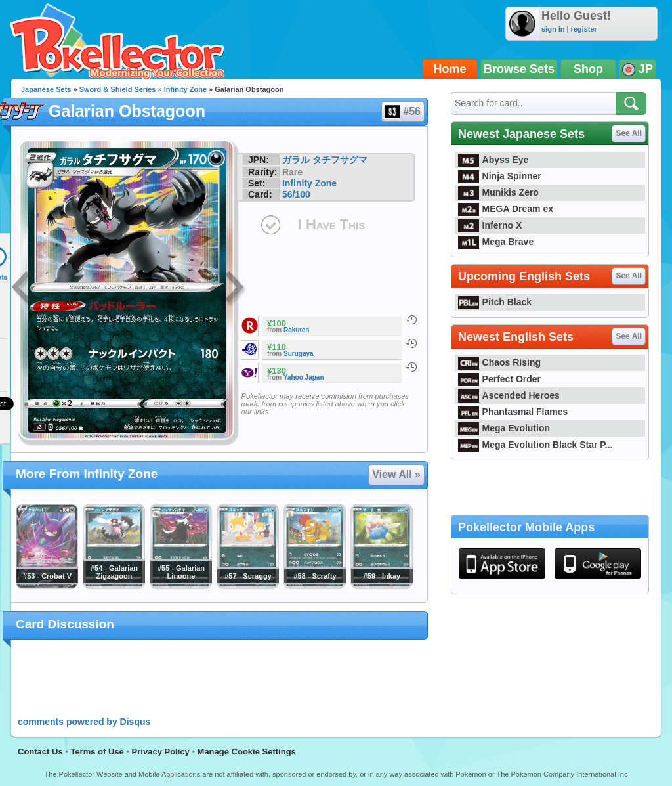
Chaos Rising (499, 362)
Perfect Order (499, 379)
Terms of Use (97, 752)
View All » (396, 474)
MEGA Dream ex (506, 209)
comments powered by (84, 722)
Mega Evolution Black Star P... (535, 445)
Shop (588, 69)
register (583, 29)
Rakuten (296, 330)
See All (629, 133)
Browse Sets (519, 69)
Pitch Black (495, 302)
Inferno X (490, 225)
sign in (553, 29)
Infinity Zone (185, 89)
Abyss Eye (493, 160)
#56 (402, 112)
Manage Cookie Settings (247, 752)
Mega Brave (496, 242)
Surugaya (299, 354)
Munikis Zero (498, 192)
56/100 (296, 194)
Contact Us (40, 752)
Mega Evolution (504, 428)
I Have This (331, 224)
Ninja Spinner (500, 176)
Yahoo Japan (304, 377)
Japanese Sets (46, 89)
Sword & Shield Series (118, 89)
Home (450, 69)
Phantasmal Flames (513, 412)
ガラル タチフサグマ (325, 160)
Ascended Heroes (509, 395)
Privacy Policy (161, 752)
